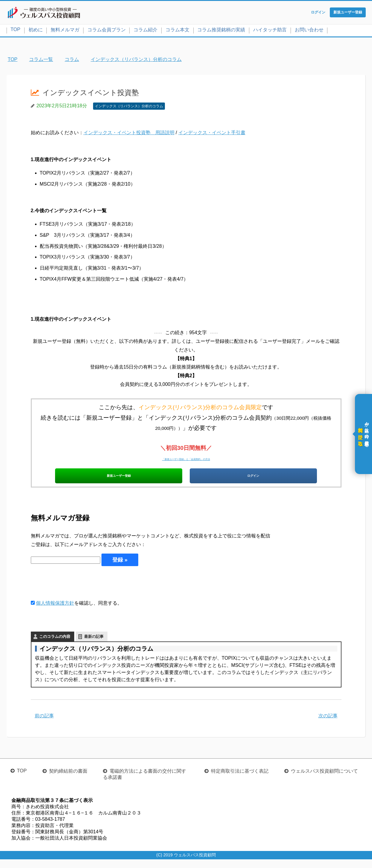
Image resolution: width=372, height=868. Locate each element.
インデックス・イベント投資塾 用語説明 (129, 134)
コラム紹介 (145, 31)
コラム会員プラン (107, 31)
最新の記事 (94, 645)
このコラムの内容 (55, 645)
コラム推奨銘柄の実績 (221, 31)
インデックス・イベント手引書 (212, 134)
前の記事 (44, 724)
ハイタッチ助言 (270, 31)
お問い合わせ (309, 31)
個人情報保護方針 (55, 612)
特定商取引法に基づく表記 (240, 780)
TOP (15, 31)
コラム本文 (177, 31)
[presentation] (76, 592)
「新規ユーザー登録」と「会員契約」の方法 (186, 460)
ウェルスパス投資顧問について (324, 780)
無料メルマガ (65, 31)
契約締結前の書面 (68, 780)
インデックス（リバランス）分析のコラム (129, 107)
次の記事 (328, 724)
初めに (36, 31)
